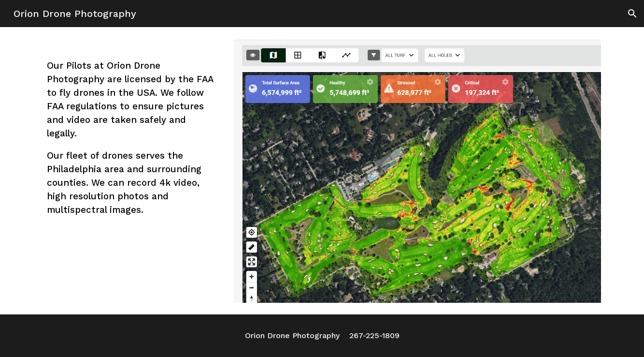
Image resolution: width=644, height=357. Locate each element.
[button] (632, 14)
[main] (131, 138)
